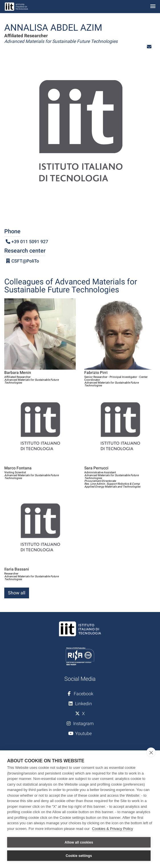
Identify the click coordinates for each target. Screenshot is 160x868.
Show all (17, 593)
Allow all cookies (79, 842)
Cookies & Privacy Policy (112, 829)
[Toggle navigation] (153, 7)
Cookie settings (79, 856)
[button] (149, 47)
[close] (151, 752)
